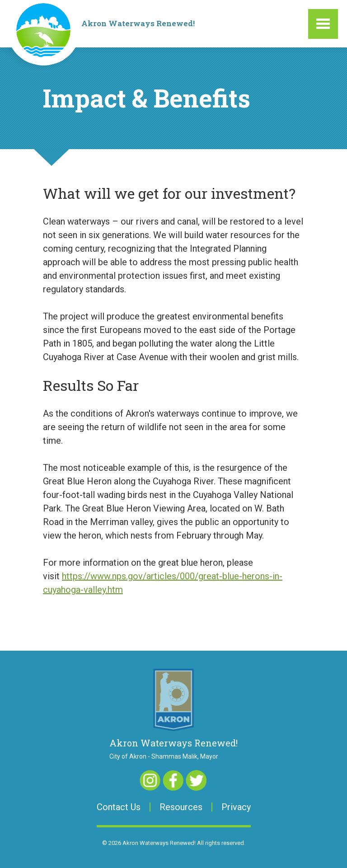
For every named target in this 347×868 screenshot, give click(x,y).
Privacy (236, 807)
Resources (181, 807)
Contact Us (119, 807)
